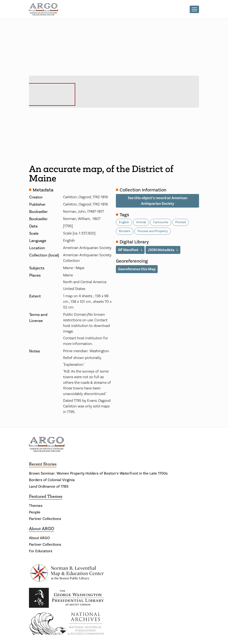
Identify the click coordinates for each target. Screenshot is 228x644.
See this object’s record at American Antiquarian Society (158, 201)
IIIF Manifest (128, 250)
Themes (36, 506)
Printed (180, 222)
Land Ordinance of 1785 (49, 486)
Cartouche (161, 222)
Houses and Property (153, 231)
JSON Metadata (161, 250)
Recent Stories (43, 464)
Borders (125, 231)
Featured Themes (46, 496)
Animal (141, 222)
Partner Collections (45, 519)
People (35, 512)
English (124, 222)
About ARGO (42, 529)
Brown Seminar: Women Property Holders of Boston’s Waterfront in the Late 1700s (98, 473)
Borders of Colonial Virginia (52, 480)
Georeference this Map (137, 269)
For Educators (41, 551)
